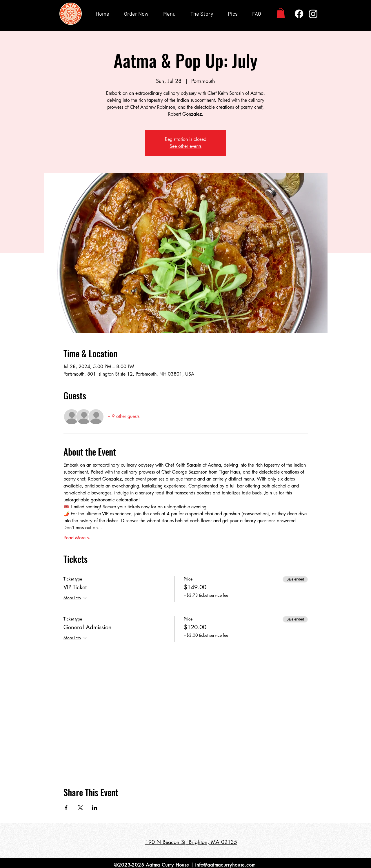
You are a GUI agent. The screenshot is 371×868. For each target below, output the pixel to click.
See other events (185, 146)
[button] (281, 13)
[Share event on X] (80, 808)
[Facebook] (299, 14)
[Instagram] (313, 14)
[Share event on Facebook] (66, 808)
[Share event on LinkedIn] (95, 808)
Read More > (77, 538)
